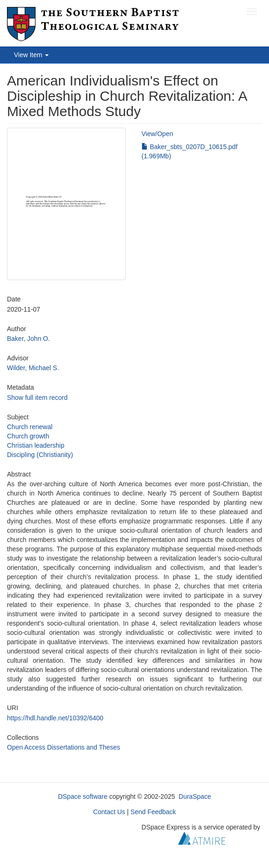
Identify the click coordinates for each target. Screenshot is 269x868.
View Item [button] (31, 55)
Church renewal (30, 427)
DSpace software (83, 796)
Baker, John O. (29, 339)
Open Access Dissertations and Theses (64, 747)
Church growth (28, 436)
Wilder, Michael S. (33, 368)
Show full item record (37, 398)
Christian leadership (36, 445)
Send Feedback (153, 812)
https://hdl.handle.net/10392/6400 (55, 718)
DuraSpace (195, 796)
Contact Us (109, 812)
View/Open (157, 134)
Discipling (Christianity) (40, 455)
